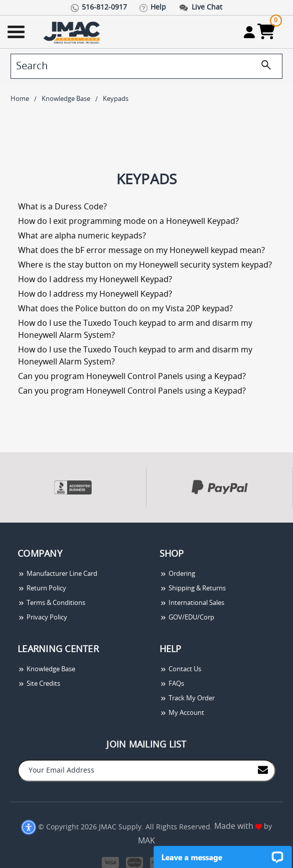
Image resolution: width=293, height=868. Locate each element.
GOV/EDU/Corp (187, 618)
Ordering (177, 574)
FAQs (172, 684)
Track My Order (187, 699)
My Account (182, 713)
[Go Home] (73, 32)
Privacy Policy (42, 618)
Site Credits (39, 684)
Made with (238, 826)
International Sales (192, 603)
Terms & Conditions (51, 603)
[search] (146, 66)
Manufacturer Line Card (57, 574)
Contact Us (180, 669)
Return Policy (42, 589)
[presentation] (1, 528)
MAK (146, 841)
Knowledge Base (46, 669)
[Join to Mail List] (263, 770)
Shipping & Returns (193, 589)
